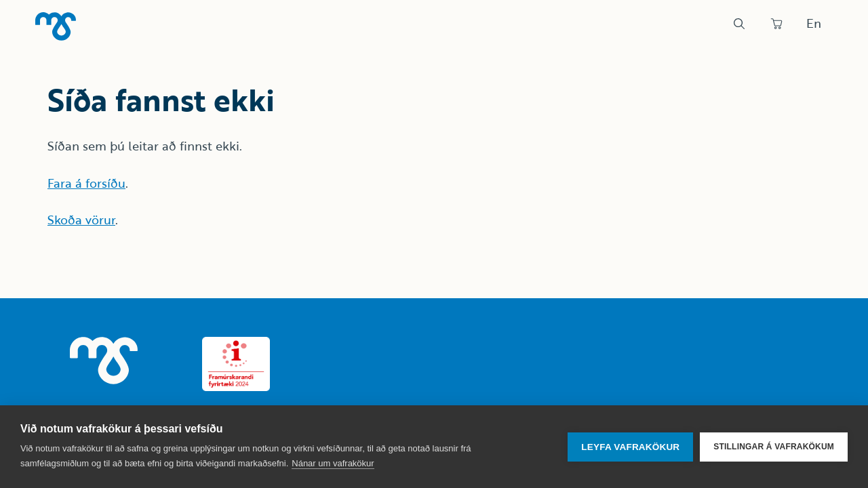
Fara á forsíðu (86, 183)
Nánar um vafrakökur (333, 463)
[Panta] (776, 24)
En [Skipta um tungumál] (814, 23)
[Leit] (739, 24)
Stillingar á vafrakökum (774, 447)
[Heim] (56, 26)
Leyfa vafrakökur (630, 447)
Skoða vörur (81, 220)
